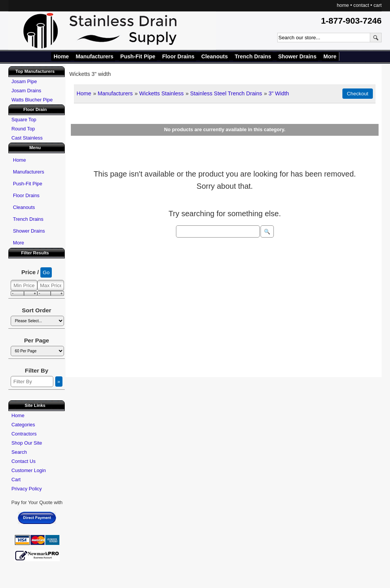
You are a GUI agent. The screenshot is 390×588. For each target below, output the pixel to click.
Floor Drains (178, 56)
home (343, 5)
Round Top (23, 129)
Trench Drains (253, 56)
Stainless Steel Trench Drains (226, 93)
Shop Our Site (27, 443)
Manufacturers (95, 56)
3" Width (279, 93)
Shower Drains (297, 56)
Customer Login (29, 470)
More (330, 56)
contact (361, 5)
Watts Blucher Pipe (32, 100)
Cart (16, 480)
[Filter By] (32, 382)
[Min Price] (24, 285)
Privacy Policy (27, 489)
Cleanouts (215, 56)
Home (61, 56)
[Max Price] (51, 285)
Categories (23, 425)
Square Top (24, 120)
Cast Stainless (27, 138)
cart (378, 5)
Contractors (24, 434)
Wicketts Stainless (161, 93)
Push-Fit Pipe (138, 56)
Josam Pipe (24, 81)
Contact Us (23, 461)
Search (19, 452)
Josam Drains (26, 91)
